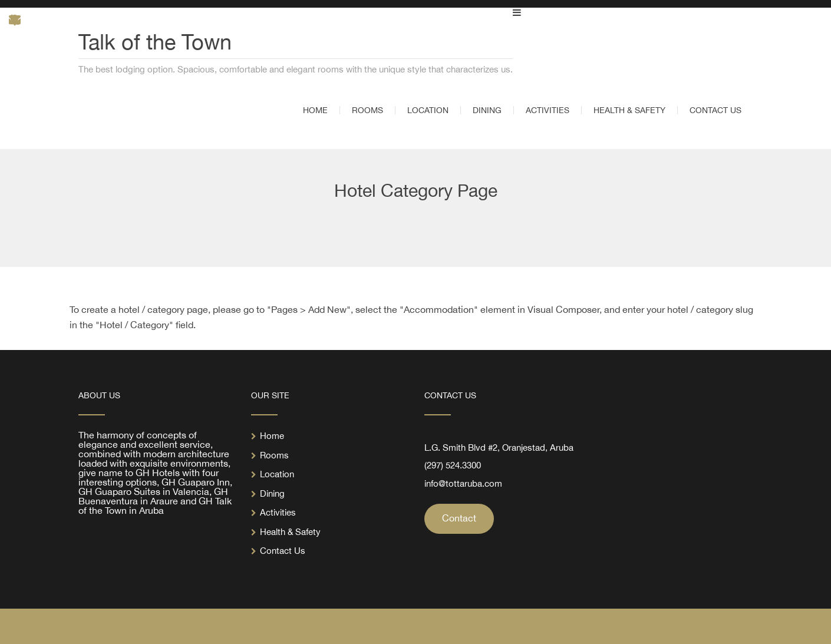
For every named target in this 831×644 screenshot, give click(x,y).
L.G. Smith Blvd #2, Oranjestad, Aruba (499, 448)
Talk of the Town (155, 42)
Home (272, 436)
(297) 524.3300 (453, 465)
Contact (459, 518)
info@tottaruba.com (463, 483)
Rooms (274, 455)
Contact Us (283, 551)
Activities (278, 512)
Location (277, 474)
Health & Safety (290, 532)
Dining (272, 493)
